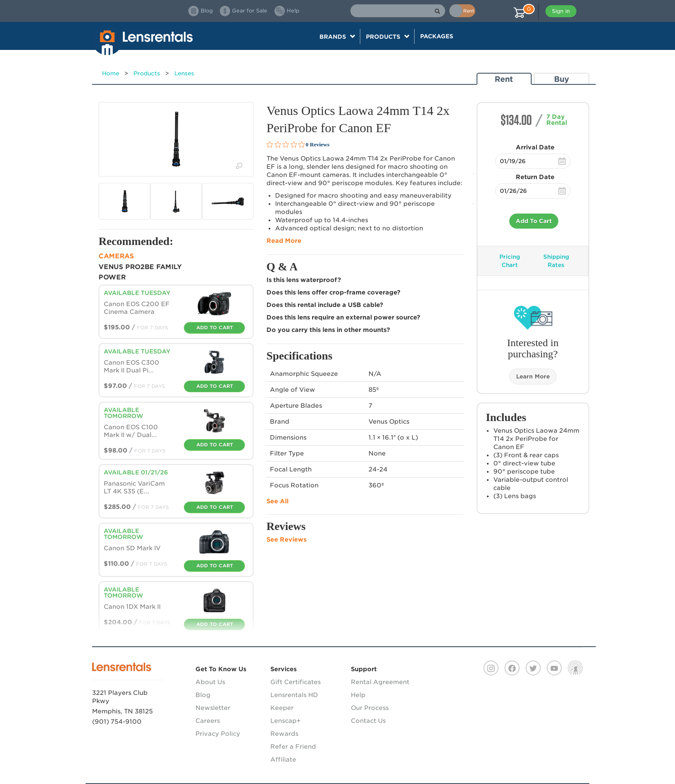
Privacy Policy (218, 734)
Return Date (535, 177)
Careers (208, 721)
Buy (562, 79)
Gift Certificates (296, 682)
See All (277, 501)
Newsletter (213, 708)
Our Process (370, 708)
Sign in (561, 11)
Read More (284, 241)
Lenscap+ (285, 721)
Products (147, 73)
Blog (203, 695)
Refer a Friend (293, 747)
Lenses (184, 73)
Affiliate (283, 759)
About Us (210, 682)
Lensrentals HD (294, 695)
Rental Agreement (380, 682)
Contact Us (368, 721)
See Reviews (286, 539)
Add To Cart (534, 221)
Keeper (282, 708)
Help (358, 695)
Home (111, 73)
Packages (437, 36)
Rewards (284, 734)
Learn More (533, 377)
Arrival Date (535, 147)
